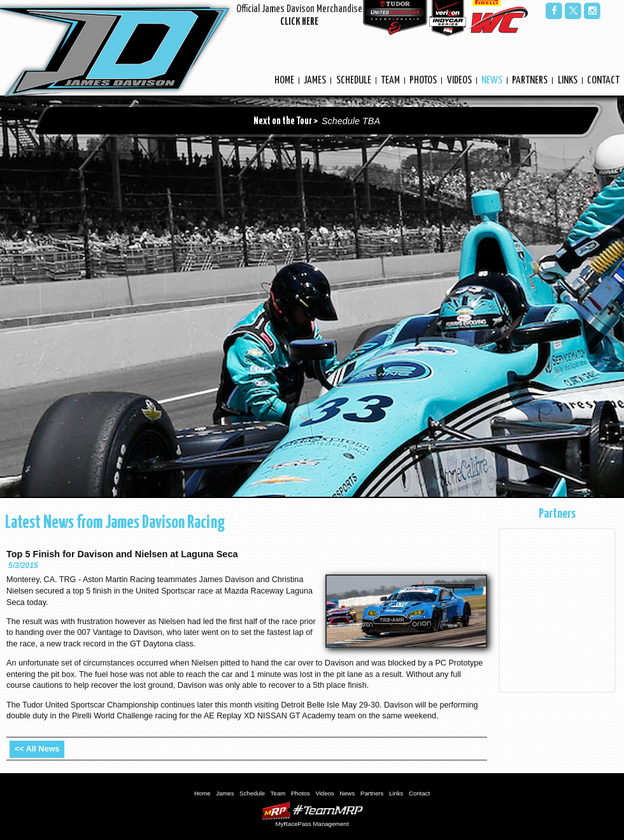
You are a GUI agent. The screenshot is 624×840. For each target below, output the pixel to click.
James (315, 81)
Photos (423, 81)
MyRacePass (312, 810)
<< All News (37, 749)
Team (390, 81)
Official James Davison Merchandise (299, 17)
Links (568, 81)
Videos (459, 81)
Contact (603, 81)
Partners (530, 81)
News (492, 81)
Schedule (354, 81)
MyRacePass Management (312, 824)
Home (284, 81)
